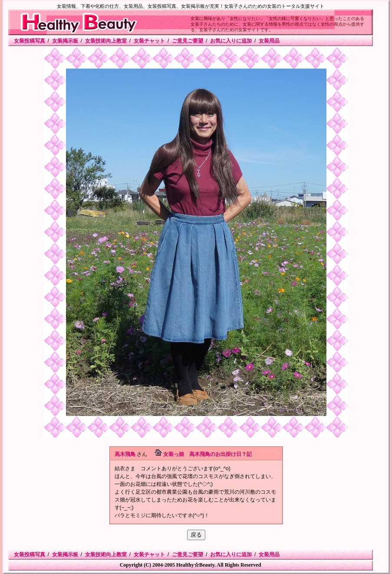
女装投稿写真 (30, 41)
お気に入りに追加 (231, 41)
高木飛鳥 (125, 454)
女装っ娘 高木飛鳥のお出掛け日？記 (208, 454)
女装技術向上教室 (106, 41)
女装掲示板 (65, 41)
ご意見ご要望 (188, 41)
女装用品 (269, 41)
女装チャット (149, 41)
